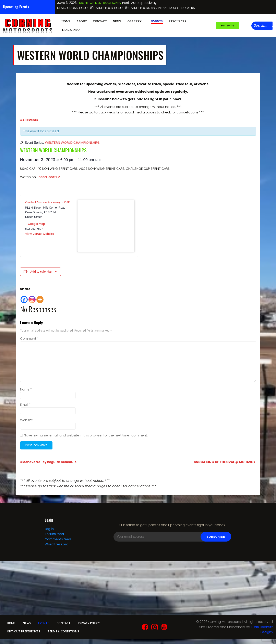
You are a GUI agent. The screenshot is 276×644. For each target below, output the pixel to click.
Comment (29, 338)
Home (66, 21)
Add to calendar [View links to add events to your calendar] (41, 271)
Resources (179, 21)
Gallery (136, 21)
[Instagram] (32, 297)
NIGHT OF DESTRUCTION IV (100, 3)
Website (27, 420)
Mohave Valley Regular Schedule (48, 462)
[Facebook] (24, 297)
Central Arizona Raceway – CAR (47, 202)
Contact (100, 21)
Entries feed (54, 535)
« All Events (29, 120)
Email (25, 404)
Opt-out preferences (24, 633)
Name (26, 389)
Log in (49, 529)
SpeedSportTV (48, 177)
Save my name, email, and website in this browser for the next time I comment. (86, 435)
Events (157, 21)
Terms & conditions (64, 633)
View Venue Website (40, 233)
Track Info (72, 29)
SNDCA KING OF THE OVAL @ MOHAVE (224, 462)
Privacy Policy (92, 624)
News (117, 21)
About (82, 21)
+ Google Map (35, 223)
